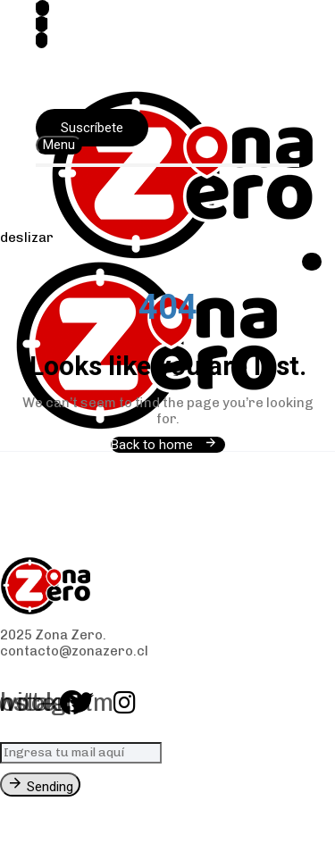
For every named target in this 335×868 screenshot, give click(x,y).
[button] (59, 145)
